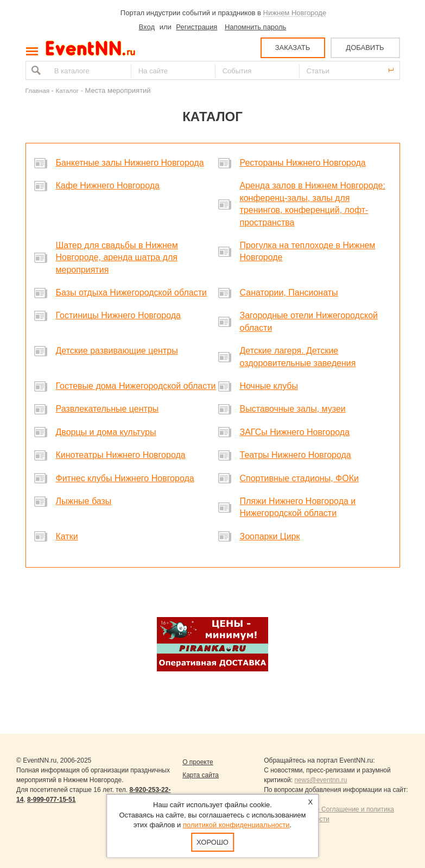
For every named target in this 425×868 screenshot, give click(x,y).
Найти (35, 70)
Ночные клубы (269, 386)
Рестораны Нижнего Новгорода (303, 163)
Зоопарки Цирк (270, 536)
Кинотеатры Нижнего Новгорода (121, 455)
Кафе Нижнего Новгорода (108, 185)
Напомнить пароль (255, 27)
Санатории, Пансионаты (289, 293)
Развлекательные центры (107, 409)
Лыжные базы (84, 501)
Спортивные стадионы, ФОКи (299, 478)
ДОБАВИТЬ (365, 48)
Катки (67, 536)
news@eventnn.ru (321, 780)
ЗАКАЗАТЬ (293, 48)
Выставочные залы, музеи (293, 409)
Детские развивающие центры (117, 351)
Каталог (68, 90)
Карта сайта (201, 775)
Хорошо (212, 842)
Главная (37, 90)
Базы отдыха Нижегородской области (131, 293)
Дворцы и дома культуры (106, 432)
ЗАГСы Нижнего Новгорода (295, 432)
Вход (147, 27)
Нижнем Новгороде (295, 13)
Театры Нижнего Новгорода (296, 455)
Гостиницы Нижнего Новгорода (118, 315)
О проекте (198, 762)
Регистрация (196, 27)
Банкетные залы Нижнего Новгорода (130, 163)
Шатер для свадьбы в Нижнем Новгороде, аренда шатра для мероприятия (117, 257)
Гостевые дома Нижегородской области (136, 386)
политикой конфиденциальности (236, 825)
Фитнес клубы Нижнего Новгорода (125, 478)
